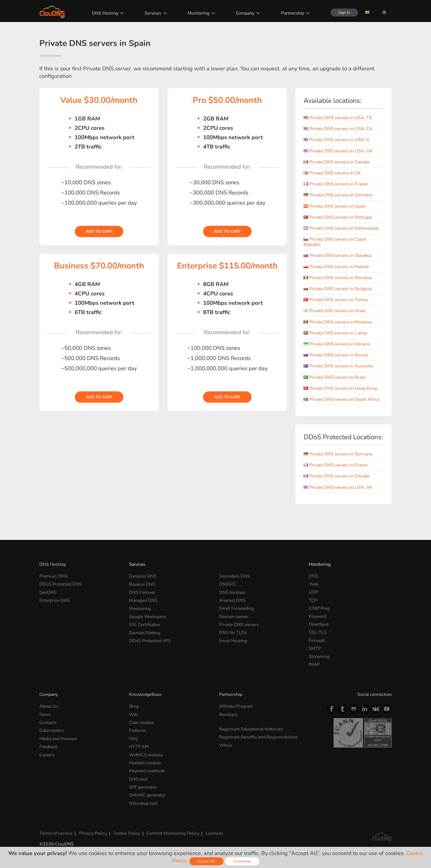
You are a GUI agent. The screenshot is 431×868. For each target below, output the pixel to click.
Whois (226, 745)
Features (138, 730)
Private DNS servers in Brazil (335, 377)
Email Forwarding (236, 608)
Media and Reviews (59, 738)
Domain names (234, 616)
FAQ (133, 738)
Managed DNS (143, 600)
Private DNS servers (239, 624)
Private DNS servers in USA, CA (339, 129)
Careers (47, 755)
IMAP (314, 664)
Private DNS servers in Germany (339, 195)
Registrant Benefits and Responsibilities (259, 737)
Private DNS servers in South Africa (342, 399)
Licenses (212, 833)
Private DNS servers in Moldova (338, 322)
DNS (313, 576)
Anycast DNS (232, 600)
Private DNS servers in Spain (335, 206)
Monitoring (198, 13)
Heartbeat (319, 624)
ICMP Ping (319, 608)
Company (244, 13)
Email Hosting (233, 641)
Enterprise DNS (55, 600)
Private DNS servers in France (336, 184)
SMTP (315, 649)
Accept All (206, 861)
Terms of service (56, 833)
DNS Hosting (104, 13)
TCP (313, 600)
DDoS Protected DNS (61, 584)
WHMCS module (146, 755)
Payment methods (147, 771)
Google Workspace (148, 616)
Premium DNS (54, 576)
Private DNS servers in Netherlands (342, 228)
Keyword (318, 616)
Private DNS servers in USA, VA (338, 151)
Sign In (344, 13)
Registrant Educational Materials (251, 729)
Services (152, 13)
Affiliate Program (236, 706)
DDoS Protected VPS (150, 641)
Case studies (142, 723)
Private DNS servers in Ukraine (337, 344)
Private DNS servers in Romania (338, 278)
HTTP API (139, 746)
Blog (134, 706)
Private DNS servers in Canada (337, 162)
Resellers (229, 715)
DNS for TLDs (233, 632)
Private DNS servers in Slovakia (338, 256)
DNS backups (232, 592)
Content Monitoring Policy (171, 833)
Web (314, 584)
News (45, 715)
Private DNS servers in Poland (336, 267)
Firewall (317, 641)
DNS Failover (142, 592)
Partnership (291, 13)
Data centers (52, 730)
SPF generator (143, 787)
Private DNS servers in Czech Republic (335, 242)
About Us (49, 706)
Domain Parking (145, 632)
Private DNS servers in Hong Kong (341, 388)
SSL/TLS (318, 632)
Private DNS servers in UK (333, 173)
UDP (313, 592)
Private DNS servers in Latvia (335, 333)
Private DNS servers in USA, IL (337, 140)
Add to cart (99, 231)
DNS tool (138, 779)
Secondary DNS (235, 576)
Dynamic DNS (143, 576)
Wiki (134, 715)
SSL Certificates (145, 624)
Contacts (48, 723)
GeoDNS (48, 592)
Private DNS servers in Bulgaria (338, 289)
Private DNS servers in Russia (336, 355)
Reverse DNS (143, 584)
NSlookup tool (143, 803)
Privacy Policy (92, 833)
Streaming (319, 657)
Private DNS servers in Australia (339, 366)
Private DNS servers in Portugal (338, 217)
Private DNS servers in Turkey (336, 300)
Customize (242, 861)
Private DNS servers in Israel (335, 311)
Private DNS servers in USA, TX (338, 118)
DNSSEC (228, 584)
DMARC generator (148, 795)
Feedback (49, 746)
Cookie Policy (126, 833)
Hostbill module (145, 763)
